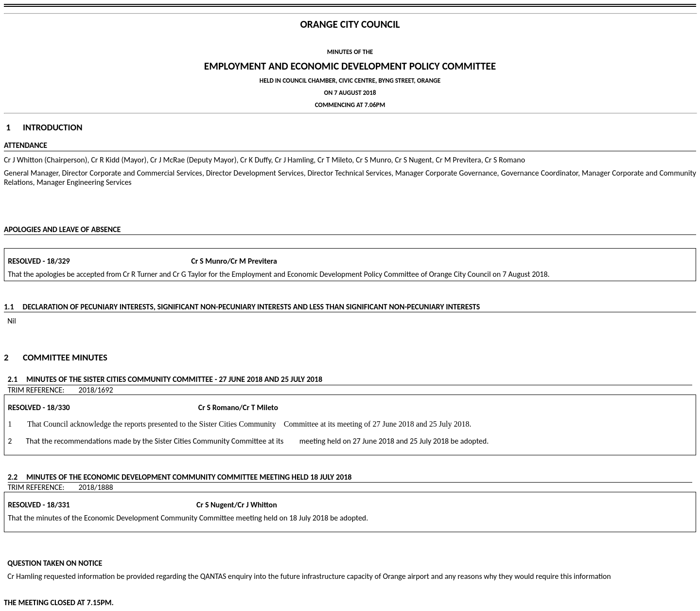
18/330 (58, 407)
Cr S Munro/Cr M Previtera (174, 261)
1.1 (13, 307)
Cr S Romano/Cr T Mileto (175, 407)
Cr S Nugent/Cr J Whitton (174, 505)
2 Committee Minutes (56, 357)
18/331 (58, 505)
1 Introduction (44, 127)
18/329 (58, 261)
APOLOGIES (22, 229)
